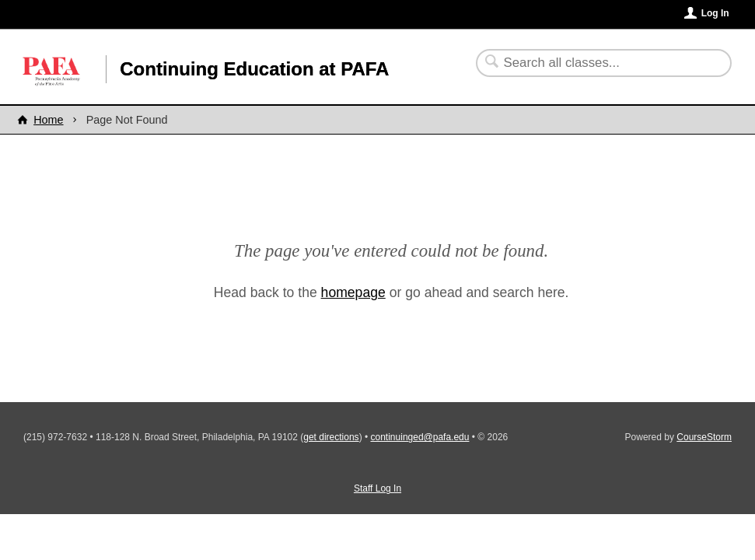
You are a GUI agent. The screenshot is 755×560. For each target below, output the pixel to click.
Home (48, 120)
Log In (715, 13)
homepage (353, 292)
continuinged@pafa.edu (420, 437)
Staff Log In (377, 488)
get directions (331, 437)
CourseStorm (704, 437)
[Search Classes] (594, 63)
